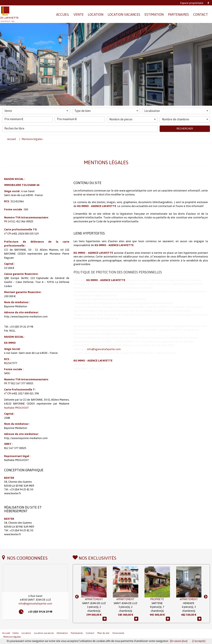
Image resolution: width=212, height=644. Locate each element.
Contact (90, 633)
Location (26, 633)
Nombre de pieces (132, 119)
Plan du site (103, 633)
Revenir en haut (201, 633)
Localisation (176, 111)
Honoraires (118, 633)
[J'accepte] (199, 641)
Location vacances (44, 633)
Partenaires (77, 633)
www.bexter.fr (13, 493)
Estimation (62, 633)
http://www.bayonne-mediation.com (26, 317)
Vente (36, 111)
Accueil (6, 633)
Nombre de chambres (185, 119)
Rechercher (185, 129)
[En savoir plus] (179, 641)
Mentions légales (12, 637)
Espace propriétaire (192, 3)
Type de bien (106, 111)
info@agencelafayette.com (104, 349)
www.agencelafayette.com (136, 191)
